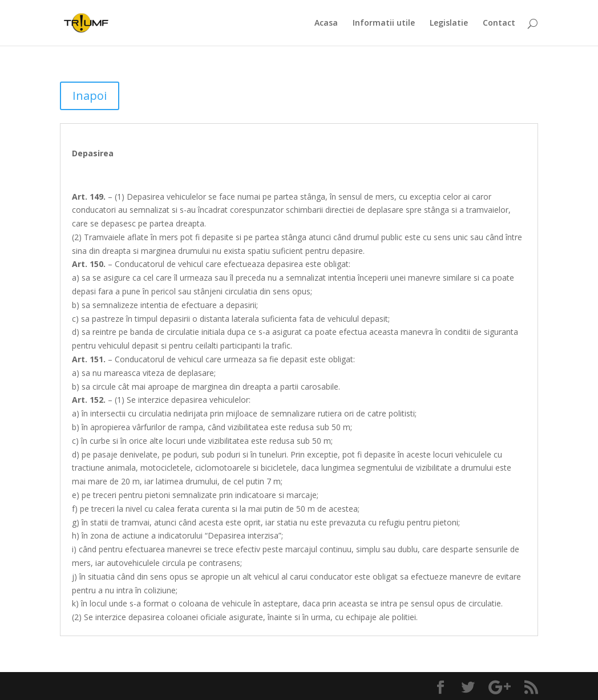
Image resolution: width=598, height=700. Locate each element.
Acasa (326, 23)
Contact (499, 23)
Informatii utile (384, 23)
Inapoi (90, 96)
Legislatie (449, 23)
